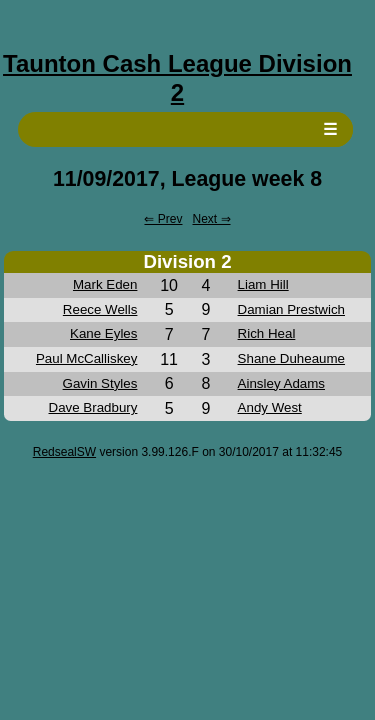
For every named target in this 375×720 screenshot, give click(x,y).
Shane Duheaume (291, 358)
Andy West (270, 407)
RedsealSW (64, 452)
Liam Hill (263, 284)
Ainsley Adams (281, 383)
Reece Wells (100, 309)
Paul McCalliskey (86, 358)
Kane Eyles (103, 333)
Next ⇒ (212, 219)
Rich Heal (267, 333)
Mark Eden (105, 284)
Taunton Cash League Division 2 (177, 78)
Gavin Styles (100, 383)
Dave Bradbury (93, 407)
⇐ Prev (163, 219)
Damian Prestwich (291, 309)
